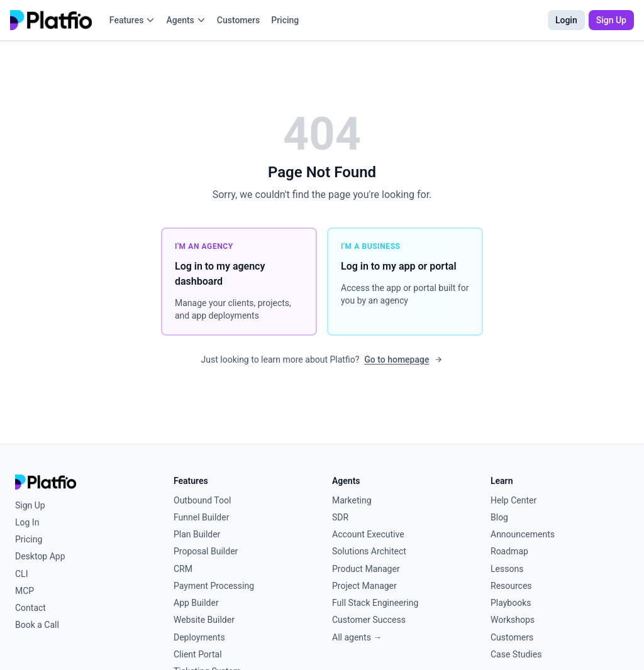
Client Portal (198, 654)
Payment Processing (214, 586)
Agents (186, 20)
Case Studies (516, 654)
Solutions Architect (369, 551)
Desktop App (40, 556)
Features (132, 20)
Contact (31, 608)
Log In (27, 522)
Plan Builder (197, 534)
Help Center (514, 500)
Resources (511, 586)
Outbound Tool (202, 500)
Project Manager (364, 586)
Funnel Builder (201, 517)
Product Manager (366, 569)
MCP (25, 591)
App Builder (196, 603)
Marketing (352, 500)
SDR (340, 517)
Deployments (199, 637)
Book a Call (37, 625)
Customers (238, 20)
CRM (183, 569)
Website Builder (204, 620)
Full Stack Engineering (375, 603)
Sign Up (611, 20)
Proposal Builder (206, 551)
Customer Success (369, 620)
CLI (21, 574)
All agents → (357, 637)
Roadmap (509, 551)
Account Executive (368, 534)
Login (566, 20)
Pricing (285, 20)
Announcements (523, 534)
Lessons (507, 569)
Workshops (513, 620)
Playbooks (511, 603)
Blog (499, 517)
